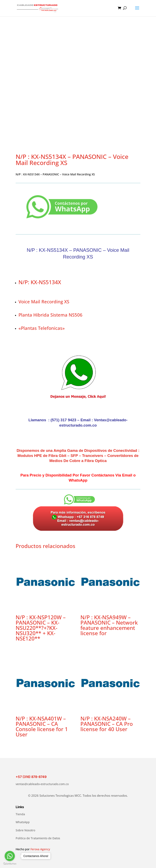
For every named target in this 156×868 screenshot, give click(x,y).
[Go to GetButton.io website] (10, 864)
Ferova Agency (40, 849)
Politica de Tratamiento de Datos (38, 838)
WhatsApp (23, 822)
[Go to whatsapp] (10, 856)
